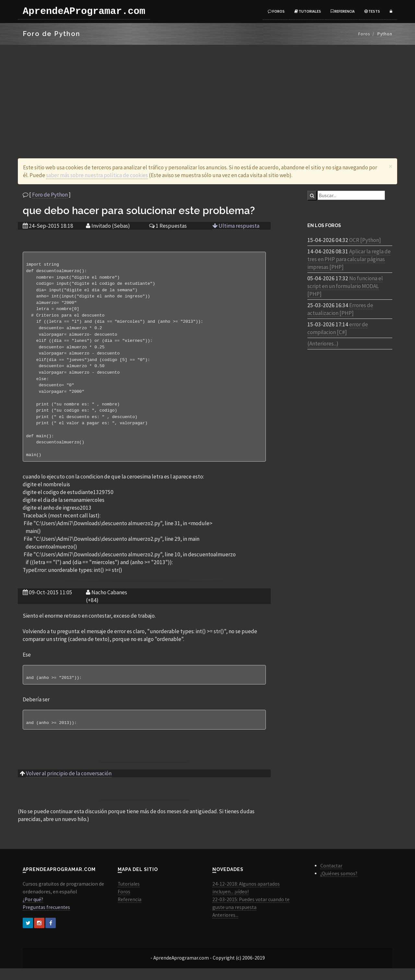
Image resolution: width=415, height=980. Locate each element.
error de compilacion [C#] (338, 328)
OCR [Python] (365, 240)
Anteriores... (225, 927)
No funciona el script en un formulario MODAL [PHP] (345, 286)
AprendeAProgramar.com (84, 11)
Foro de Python (50, 195)
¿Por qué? (33, 911)
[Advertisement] (207, 93)
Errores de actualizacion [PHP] (340, 309)
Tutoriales (308, 11)
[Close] (391, 166)
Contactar (331, 877)
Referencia (343, 11)
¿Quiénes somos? (339, 885)
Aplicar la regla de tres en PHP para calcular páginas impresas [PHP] (349, 259)
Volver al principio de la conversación (69, 785)
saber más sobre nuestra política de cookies (97, 175)
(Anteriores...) (323, 344)
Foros (276, 11)
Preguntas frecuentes (46, 919)
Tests (372, 11)
